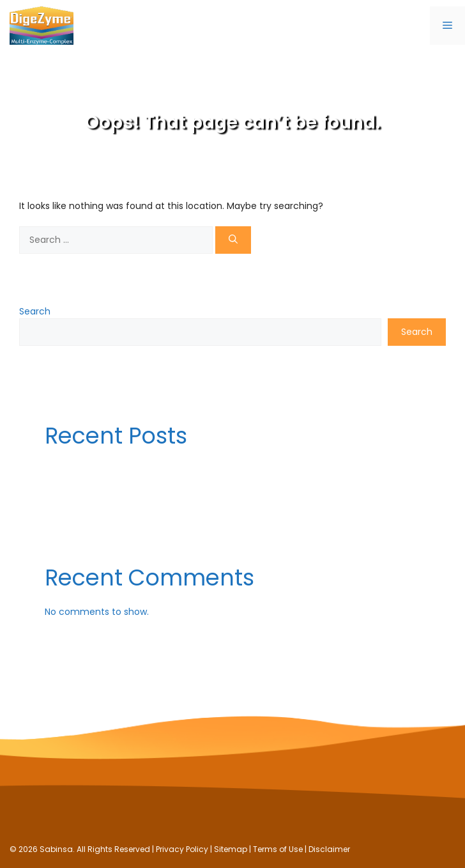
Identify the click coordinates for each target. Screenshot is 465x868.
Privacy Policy (182, 849)
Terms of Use (278, 849)
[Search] (233, 240)
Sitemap (231, 849)
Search (35, 311)
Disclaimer (329, 849)
